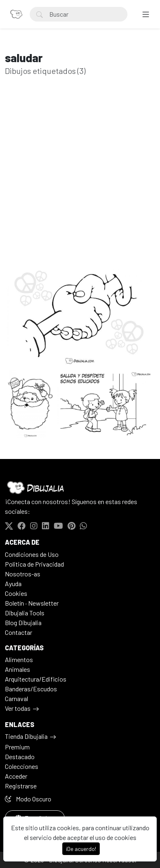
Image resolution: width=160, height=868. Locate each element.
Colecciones (22, 766)
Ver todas (18, 708)
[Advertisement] (80, 183)
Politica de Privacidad (34, 564)
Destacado (20, 757)
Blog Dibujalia (23, 622)
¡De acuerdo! (81, 849)
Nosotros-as (23, 574)
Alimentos (19, 659)
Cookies (16, 593)
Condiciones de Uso (32, 554)
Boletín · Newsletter (32, 603)
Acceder (16, 776)
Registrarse (21, 786)
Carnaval (16, 698)
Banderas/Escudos (31, 689)
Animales (18, 669)
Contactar (19, 632)
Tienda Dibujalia (26, 736)
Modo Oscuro (28, 799)
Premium (17, 747)
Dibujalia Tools (25, 613)
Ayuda (13, 583)
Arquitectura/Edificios (36, 679)
